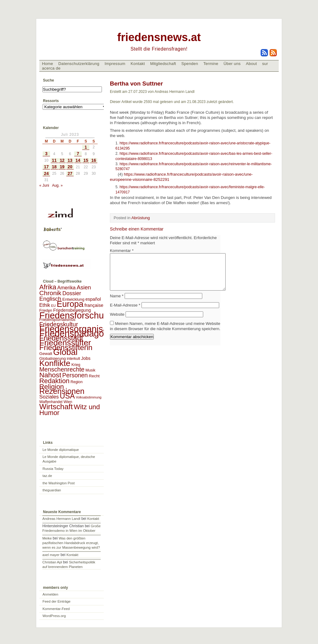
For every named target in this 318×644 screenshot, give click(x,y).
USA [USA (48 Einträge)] (67, 396)
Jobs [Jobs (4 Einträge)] (86, 358)
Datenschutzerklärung (79, 64)
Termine (211, 64)
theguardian (52, 490)
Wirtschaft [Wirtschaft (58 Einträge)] (56, 407)
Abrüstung (141, 218)
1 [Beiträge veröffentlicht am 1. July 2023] (86, 147)
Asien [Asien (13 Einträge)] (84, 287)
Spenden (190, 64)
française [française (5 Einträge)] (94, 305)
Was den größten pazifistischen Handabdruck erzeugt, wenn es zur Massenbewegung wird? (71, 543)
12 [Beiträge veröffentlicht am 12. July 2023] (62, 160)
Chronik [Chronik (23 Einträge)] (50, 293)
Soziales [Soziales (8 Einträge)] (49, 397)
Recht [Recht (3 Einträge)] (94, 376)
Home (48, 64)
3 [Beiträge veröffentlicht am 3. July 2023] (46, 154)
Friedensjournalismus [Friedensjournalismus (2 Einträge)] (57, 320)
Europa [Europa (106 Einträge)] (70, 304)
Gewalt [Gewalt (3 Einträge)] (46, 354)
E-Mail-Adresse (125, 312)
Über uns (232, 64)
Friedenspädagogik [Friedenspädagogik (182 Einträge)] (77, 333)
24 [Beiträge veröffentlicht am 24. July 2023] (46, 174)
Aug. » (57, 185)
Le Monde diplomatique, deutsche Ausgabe (69, 459)
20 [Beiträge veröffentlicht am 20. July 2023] (70, 167)
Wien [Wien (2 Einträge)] (68, 402)
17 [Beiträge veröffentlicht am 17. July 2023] (46, 167)
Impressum (115, 64)
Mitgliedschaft (163, 64)
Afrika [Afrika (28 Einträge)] (48, 287)
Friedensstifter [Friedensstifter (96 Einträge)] (65, 343)
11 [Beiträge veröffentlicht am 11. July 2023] (54, 160)
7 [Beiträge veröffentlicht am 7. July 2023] (78, 154)
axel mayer (51, 555)
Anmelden (50, 594)
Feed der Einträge (57, 601)
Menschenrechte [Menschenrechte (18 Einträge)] (62, 369)
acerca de (51, 68)
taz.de (47, 476)
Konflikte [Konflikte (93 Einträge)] (55, 363)
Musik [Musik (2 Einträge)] (90, 370)
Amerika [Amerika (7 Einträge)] (67, 288)
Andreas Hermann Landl (61, 519)
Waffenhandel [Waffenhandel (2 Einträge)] (51, 402)
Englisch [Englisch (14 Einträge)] (50, 299)
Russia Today (53, 469)
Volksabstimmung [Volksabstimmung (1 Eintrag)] (89, 397)
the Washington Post (59, 483)
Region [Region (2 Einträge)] (77, 382)
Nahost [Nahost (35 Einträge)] (50, 375)
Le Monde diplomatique (61, 450)
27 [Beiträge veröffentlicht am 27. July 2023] (70, 174)
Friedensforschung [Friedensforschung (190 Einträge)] (77, 315)
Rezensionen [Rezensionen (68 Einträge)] (62, 391)
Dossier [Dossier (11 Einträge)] (72, 293)
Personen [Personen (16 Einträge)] (75, 375)
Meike (47, 538)
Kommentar (122, 251)
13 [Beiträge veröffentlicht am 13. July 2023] (70, 160)
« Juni (44, 185)
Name (117, 303)
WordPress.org (54, 616)
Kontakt (138, 64)
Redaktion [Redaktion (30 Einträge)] (54, 381)
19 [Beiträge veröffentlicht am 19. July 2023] (62, 167)
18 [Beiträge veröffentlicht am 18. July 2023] (54, 167)
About (251, 64)
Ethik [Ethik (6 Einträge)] (45, 305)
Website (117, 322)
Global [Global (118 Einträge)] (65, 352)
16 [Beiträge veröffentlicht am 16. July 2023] (94, 160)
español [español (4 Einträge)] (93, 299)
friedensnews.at (159, 37)
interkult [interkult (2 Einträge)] (74, 359)
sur (265, 64)
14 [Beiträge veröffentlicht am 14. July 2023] (78, 160)
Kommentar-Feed (56, 609)
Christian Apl (52, 562)
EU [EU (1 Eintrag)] (54, 306)
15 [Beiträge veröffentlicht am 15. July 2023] (86, 160)
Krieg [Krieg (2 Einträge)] (76, 365)
